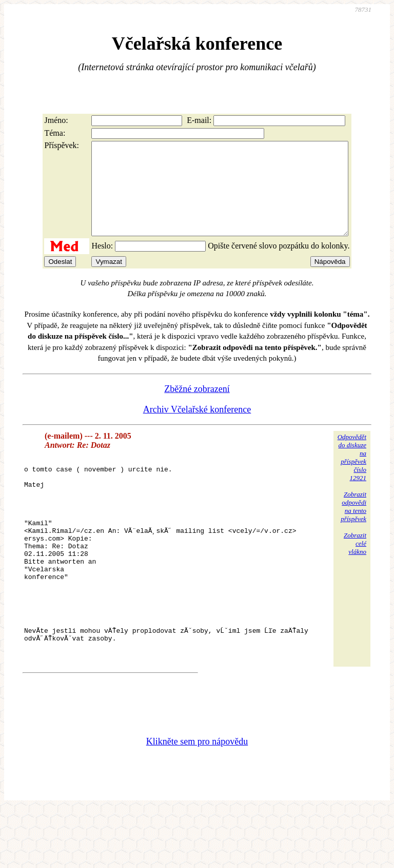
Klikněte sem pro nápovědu (197, 800)
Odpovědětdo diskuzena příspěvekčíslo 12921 (352, 476)
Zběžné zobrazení (197, 407)
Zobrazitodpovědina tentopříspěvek (353, 525)
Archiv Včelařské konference (197, 428)
